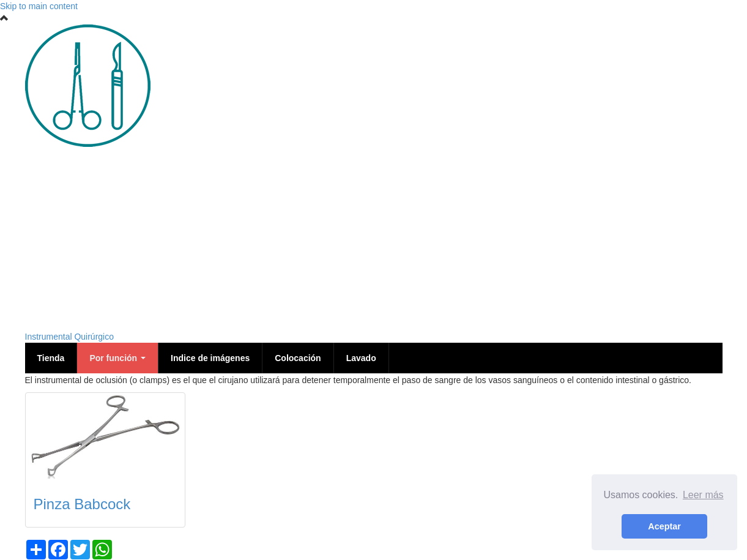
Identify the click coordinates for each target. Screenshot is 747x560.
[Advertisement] (374, 239)
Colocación (298, 358)
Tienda (51, 358)
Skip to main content (39, 6)
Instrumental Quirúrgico (70, 337)
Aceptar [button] (664, 526)
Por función (117, 358)
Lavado (361, 358)
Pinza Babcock (82, 504)
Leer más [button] (703, 495)
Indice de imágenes (210, 358)
